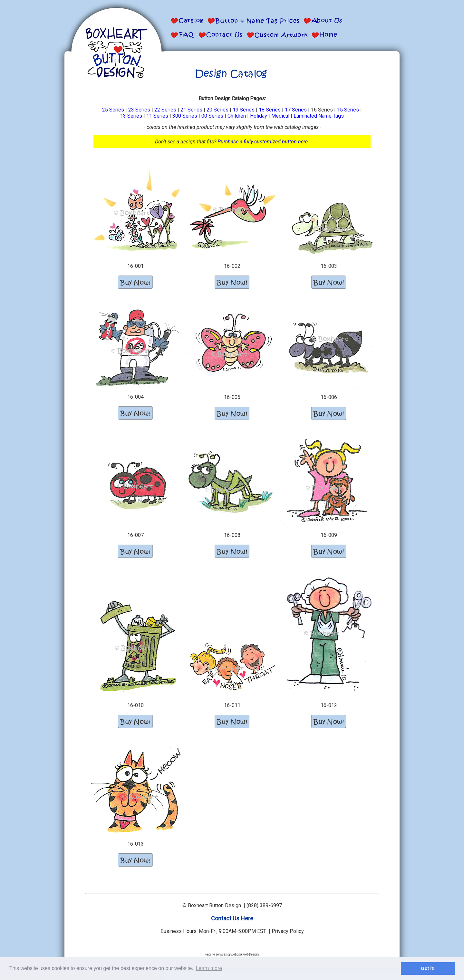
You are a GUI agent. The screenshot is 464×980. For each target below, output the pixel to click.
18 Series (270, 110)
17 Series (296, 110)
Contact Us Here (232, 918)
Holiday (259, 116)
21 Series (191, 110)
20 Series (217, 110)
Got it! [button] (428, 968)
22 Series (165, 110)
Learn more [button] (209, 968)
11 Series (157, 116)
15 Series (348, 110)
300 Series (185, 116)
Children (237, 116)
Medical (280, 116)
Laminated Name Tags (319, 116)
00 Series (212, 116)
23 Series (139, 110)
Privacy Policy (288, 931)
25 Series (113, 110)
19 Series (244, 110)
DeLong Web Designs (246, 954)
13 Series (131, 116)
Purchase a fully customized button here (263, 142)
